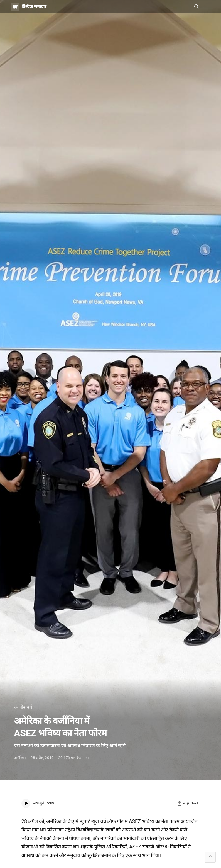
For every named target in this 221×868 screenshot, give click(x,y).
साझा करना (187, 803)
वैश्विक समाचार (34, 7)
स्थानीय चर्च (23, 707)
